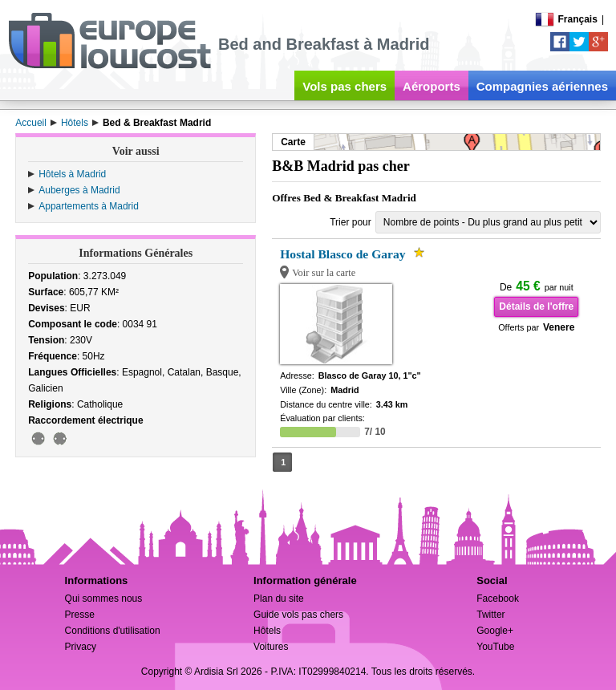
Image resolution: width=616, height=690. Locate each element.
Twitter (490, 615)
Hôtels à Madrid (72, 174)
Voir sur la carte (324, 273)
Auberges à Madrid (79, 190)
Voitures (271, 647)
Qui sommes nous (104, 599)
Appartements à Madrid (89, 206)
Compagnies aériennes (542, 86)
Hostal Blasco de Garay (342, 254)
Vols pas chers (344, 86)
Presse (80, 615)
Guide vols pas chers (298, 615)
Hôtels (267, 631)
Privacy (81, 647)
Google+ (495, 631)
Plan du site (279, 599)
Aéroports (432, 86)
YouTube (495, 647)
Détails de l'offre (536, 306)
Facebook (498, 599)
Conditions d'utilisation (113, 631)
